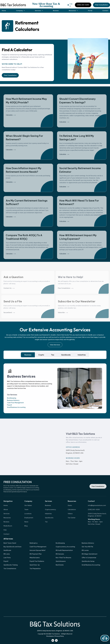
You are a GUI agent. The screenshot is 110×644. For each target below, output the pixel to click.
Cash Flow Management (15, 403)
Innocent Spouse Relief (38, 550)
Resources (7, 525)
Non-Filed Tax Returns (63, 558)
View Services (55, 345)
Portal (90, 11)
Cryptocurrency (50, 517)
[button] (20, 11)
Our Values (28, 512)
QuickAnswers (61, 561)
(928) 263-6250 (83, 5)
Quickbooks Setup (88, 561)
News (26, 529)
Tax (46, 529)
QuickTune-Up (35, 565)
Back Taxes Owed (10, 543)
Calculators (72, 517)
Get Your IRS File (87, 547)
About (6, 517)
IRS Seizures (60, 554)
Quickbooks (49, 525)
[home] (13, 5)
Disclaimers (50, 636)
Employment (29, 525)
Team (26, 517)
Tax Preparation (35, 569)
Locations (28, 521)
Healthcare (7, 550)
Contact (105, 11)
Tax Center (72, 525)
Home (4, 11)
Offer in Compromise (89, 558)
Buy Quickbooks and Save (12, 547)
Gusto (70, 512)
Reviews (56, 11)
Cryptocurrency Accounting (65, 547)
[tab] (28, 355)
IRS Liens (7, 554)
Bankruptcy (34, 543)
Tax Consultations (10, 569)
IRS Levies (85, 550)
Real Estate (60, 565)
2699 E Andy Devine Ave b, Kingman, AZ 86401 (97, 522)
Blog (26, 533)
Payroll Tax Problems (37, 561)
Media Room (8, 533)
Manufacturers (35, 558)
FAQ (5, 537)
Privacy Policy (59, 636)
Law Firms (7, 558)
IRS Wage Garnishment (90, 554)
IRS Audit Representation (64, 550)
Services (6, 521)
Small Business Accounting (16, 407)
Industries (48, 521)
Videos (70, 521)
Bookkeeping (12, 398)
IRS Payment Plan (36, 554)
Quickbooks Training (11, 565)
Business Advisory (13, 400)
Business (48, 512)
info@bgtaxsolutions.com (97, 512)
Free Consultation (102, 5)
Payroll (9, 405)
